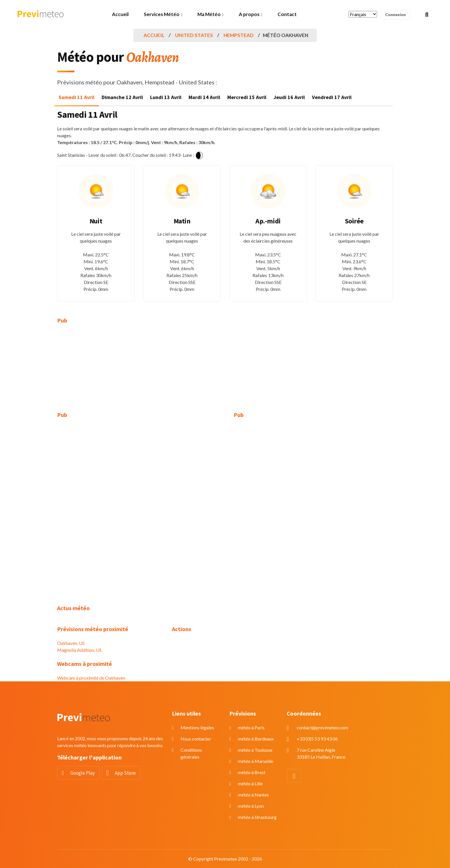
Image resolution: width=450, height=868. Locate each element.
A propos (249, 14)
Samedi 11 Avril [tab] (76, 97)
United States (194, 35)
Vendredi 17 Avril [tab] (332, 97)
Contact (287, 14)
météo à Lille (250, 783)
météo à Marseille (256, 761)
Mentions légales (197, 727)
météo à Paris (251, 727)
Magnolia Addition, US (79, 650)
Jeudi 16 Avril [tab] (289, 97)
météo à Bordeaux (256, 739)
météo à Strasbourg (257, 817)
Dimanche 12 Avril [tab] (122, 97)
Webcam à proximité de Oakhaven (91, 678)
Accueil (120, 14)
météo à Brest (252, 772)
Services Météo (162, 14)
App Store (125, 773)
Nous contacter (196, 739)
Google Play (83, 773)
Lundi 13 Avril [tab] (166, 97)
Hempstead (239, 35)
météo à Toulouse (255, 750)
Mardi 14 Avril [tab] (204, 97)
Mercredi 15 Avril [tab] (247, 97)
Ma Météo (209, 14)
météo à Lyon (251, 806)
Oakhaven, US (71, 643)
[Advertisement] (110, 371)
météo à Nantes (253, 795)
